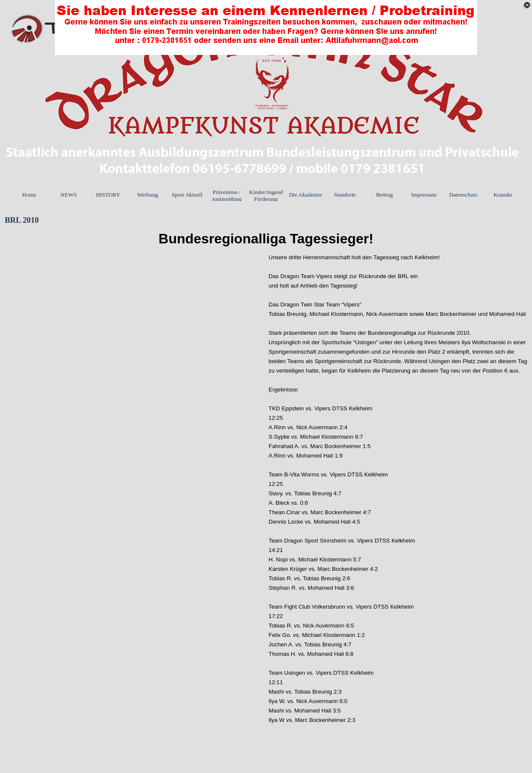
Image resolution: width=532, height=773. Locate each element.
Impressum (424, 195)
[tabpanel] (266, 239)
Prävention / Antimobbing (226, 196)
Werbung (148, 195)
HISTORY (108, 195)
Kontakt (503, 195)
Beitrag (384, 195)
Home (29, 195)
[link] (266, 27)
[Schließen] (527, 5)
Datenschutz (463, 195)
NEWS (69, 195)
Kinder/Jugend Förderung (266, 196)
